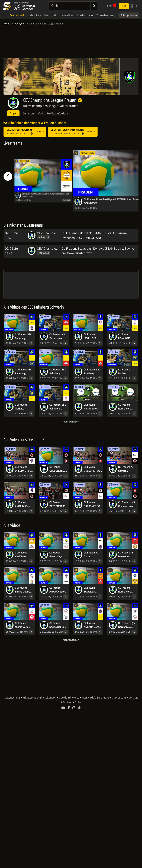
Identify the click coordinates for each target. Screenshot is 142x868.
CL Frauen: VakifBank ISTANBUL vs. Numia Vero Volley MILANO (23, 555)
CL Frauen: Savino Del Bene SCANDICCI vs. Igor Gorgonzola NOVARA (58, 625)
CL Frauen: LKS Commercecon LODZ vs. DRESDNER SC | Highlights (127, 504)
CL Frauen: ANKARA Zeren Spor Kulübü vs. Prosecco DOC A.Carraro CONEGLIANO (58, 590)
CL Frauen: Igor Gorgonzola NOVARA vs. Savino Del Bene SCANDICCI (127, 625)
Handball (50, 15)
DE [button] (134, 6)
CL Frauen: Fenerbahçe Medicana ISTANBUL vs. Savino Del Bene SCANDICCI (58, 555)
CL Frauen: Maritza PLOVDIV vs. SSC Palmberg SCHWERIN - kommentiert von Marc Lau (23, 407)
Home (7, 24)
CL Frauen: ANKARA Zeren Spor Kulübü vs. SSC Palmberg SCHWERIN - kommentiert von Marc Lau (92, 625)
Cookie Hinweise (70, 698)
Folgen (13, 113)
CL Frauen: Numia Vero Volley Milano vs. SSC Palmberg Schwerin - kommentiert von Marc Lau (125, 407)
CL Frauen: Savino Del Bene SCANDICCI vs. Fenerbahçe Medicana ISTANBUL (24, 590)
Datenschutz (12, 698)
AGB (85, 698)
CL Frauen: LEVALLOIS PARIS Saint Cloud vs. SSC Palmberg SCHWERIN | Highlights (91, 337)
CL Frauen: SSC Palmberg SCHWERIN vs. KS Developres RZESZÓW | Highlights (58, 372)
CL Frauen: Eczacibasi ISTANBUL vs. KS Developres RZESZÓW (92, 590)
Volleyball (17, 15)
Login (124, 6)
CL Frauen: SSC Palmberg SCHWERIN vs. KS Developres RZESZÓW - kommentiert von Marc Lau (92, 372)
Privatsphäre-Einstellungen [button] (40, 698)
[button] (8, 176)
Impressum (119, 698)
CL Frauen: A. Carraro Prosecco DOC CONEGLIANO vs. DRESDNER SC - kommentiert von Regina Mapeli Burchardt (126, 469)
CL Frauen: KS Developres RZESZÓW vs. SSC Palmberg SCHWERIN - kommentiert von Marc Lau (57, 337)
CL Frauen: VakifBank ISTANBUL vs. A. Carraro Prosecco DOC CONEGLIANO (46, 195)
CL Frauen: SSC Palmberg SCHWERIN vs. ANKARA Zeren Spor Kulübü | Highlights (23, 337)
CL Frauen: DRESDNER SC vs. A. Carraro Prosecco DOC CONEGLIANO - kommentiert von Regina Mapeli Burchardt (92, 504)
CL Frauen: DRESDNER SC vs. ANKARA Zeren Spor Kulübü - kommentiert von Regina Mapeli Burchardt (23, 469)
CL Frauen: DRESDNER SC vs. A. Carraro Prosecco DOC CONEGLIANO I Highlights (58, 504)
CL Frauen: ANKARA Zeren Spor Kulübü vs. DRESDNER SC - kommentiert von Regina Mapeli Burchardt (24, 504)
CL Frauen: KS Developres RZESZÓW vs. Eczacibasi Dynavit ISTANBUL (126, 555)
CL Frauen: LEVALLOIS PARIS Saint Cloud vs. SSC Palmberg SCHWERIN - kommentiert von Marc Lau (126, 337)
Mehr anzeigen (71, 422)
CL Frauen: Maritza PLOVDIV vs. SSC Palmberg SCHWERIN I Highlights (126, 372)
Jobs (78, 702)
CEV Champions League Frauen (59, 233)
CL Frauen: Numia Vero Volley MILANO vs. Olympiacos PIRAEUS (23, 625)
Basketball (67, 15)
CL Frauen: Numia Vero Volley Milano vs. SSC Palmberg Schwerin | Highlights (91, 407)
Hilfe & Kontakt (100, 698)
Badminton (85, 15)
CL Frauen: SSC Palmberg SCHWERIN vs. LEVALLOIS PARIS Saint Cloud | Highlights (58, 407)
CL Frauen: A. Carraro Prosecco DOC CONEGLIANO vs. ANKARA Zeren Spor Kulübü (92, 555)
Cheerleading (105, 15)
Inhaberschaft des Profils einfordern (46, 114)
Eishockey (34, 15)
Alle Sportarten (129, 15)
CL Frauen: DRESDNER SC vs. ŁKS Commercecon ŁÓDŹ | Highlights (57, 469)
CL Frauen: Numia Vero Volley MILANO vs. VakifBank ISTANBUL (126, 590)
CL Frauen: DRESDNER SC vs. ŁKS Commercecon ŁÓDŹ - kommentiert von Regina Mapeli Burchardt (92, 469)
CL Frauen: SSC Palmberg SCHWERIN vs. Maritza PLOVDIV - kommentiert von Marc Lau (23, 372)
